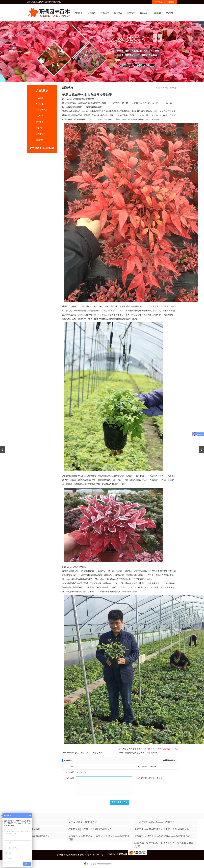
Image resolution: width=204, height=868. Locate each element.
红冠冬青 (40, 122)
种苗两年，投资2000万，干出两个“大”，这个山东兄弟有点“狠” (164, 845)
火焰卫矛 (40, 116)
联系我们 (170, 13)
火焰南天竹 (41, 98)
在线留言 (157, 13)
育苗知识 (144, 13)
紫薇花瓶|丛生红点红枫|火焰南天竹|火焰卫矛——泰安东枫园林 (99, 838)
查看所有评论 (169, 760)
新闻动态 (118, 13)
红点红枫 (40, 104)
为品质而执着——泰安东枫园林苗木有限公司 (26, 836)
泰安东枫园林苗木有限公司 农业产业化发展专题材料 (162, 829)
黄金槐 (39, 128)
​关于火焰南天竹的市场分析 (83, 822)
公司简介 (92, 13)
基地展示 (131, 13)
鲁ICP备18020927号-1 (96, 855)
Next (202, 450)
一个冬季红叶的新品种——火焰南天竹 (86, 753)
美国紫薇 (40, 140)
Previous (2, 450)
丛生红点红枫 (42, 110)
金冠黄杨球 (41, 134)
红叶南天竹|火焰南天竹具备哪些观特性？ (142, 753)
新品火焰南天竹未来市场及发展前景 (21, 829)
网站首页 (79, 13)
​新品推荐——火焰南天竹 (15, 822)
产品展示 (105, 13)
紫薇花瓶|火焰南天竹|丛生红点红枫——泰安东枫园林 (162, 836)
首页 (166, 88)
